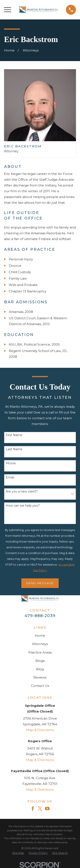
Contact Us (40, 686)
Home (40, 636)
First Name (14, 435)
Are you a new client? (22, 492)
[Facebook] (33, 809)
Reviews (40, 677)
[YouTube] (47, 809)
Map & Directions (40, 730)
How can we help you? (23, 506)
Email (10, 477)
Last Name (14, 449)
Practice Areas (40, 652)
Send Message (40, 583)
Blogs (40, 661)
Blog (40, 669)
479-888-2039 (40, 616)
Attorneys (40, 644)
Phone (11, 463)
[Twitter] (40, 809)
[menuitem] (18, 853)
